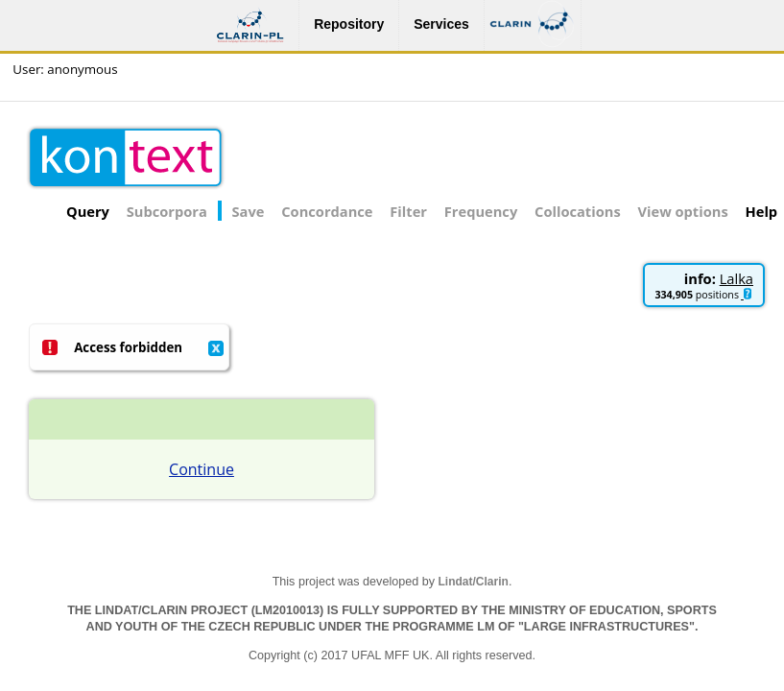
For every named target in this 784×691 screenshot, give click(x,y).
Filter (408, 211)
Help (762, 211)
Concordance (327, 211)
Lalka (736, 278)
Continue (202, 469)
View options (683, 211)
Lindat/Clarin (474, 582)
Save (249, 211)
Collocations (578, 211)
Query (88, 211)
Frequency (481, 211)
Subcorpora (167, 211)
